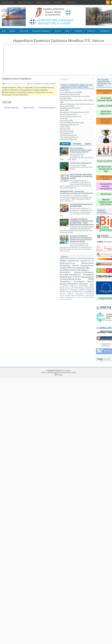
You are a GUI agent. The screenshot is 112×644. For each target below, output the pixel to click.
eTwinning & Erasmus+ (68, 125)
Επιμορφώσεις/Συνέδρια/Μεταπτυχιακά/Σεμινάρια (77, 267)
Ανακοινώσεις (88, 263)
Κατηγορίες (77, 144)
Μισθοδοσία (106, 194)
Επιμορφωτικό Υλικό (74, 297)
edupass (62, 299)
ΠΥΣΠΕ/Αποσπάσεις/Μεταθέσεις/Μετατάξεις (77, 100)
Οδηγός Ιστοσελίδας (43, 2)
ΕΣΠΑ (69, 30)
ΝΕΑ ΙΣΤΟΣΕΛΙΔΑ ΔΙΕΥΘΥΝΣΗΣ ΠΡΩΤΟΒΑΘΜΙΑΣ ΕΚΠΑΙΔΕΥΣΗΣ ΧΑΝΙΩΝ (81, 176)
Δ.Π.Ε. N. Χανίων (65, 371)
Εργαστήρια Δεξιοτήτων (106, 113)
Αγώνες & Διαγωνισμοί (68, 116)
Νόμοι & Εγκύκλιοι (66, 114)
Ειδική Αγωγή (65, 121)
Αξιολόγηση (68, 299)
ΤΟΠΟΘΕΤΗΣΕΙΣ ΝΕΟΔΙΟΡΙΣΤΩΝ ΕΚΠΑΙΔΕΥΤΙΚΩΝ (81, 205)
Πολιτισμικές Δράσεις (68, 137)
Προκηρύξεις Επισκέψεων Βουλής (72, 112)
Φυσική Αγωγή (71, 2)
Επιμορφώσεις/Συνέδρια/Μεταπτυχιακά (77, 278)
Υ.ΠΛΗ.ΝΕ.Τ (58, 2)
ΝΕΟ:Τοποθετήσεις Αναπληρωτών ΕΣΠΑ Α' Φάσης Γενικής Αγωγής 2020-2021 (81, 150)
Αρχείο (88, 144)
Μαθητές (82, 296)
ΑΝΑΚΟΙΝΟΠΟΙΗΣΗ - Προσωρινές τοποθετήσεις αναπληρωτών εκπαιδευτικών (76, 192)
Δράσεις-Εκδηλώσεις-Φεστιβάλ (74, 284)
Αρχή (4, 31)
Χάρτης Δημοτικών (8, 2)
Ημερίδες (68, 296)
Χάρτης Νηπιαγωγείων (25, 2)
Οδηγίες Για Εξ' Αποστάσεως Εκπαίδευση (106, 121)
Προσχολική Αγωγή (67, 135)
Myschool (63, 129)
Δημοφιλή (65, 144)
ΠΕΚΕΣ (62, 110)
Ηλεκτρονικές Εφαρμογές (42, 30)
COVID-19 (93, 30)
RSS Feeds (60, 375)
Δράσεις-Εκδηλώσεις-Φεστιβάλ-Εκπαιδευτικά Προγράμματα (77, 274)
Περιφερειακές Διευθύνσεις (106, 345)
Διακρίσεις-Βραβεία (67, 139)
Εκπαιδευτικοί (39, 84)
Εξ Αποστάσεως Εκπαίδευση (70, 123)
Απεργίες (75, 296)
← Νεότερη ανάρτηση (11, 108)
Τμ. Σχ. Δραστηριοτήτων (69, 92)
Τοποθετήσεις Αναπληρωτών (81, 163)
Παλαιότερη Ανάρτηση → (48, 108)
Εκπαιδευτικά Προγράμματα (83, 292)
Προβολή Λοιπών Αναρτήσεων (17, 79)
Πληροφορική (65, 133)
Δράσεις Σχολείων (67, 294)
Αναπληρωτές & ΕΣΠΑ (68, 108)
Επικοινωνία (24, 31)
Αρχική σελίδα (29, 108)
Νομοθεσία (80, 30)
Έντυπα (59, 30)
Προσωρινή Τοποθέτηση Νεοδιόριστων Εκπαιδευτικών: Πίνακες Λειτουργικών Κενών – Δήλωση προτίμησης (81, 239)
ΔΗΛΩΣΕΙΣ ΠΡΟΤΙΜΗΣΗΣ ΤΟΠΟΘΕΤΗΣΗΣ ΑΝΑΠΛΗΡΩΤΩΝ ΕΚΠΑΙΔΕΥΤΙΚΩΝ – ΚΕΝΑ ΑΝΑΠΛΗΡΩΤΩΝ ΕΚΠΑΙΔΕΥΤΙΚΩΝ (82, 222)
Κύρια (47, 84)
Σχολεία (13, 30)
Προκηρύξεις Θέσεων (68, 94)
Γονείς (31, 84)
